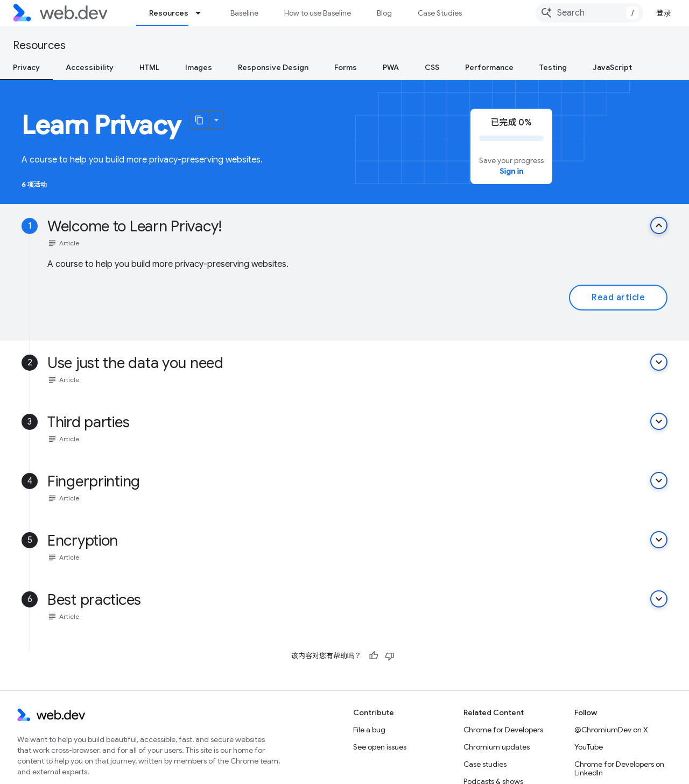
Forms (346, 67)
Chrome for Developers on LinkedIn (619, 768)
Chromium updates (497, 747)
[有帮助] (374, 656)
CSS (432, 67)
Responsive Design (273, 67)
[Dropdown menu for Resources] (203, 13)
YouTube (589, 747)
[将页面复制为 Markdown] (200, 120)
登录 (664, 13)
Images (199, 67)
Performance (489, 67)
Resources (39, 45)
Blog (384, 13)
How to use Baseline (318, 13)
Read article (618, 298)
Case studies (485, 764)
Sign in (511, 171)
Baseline (244, 13)
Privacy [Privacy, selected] (26, 67)
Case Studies (440, 13)
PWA (391, 67)
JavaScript (612, 67)
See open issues (380, 747)
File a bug (369, 730)
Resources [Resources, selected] (169, 13)
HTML (149, 67)
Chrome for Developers (503, 730)
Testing (553, 67)
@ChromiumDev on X (611, 730)
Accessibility (90, 67)
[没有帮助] (390, 656)
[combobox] (589, 13)
